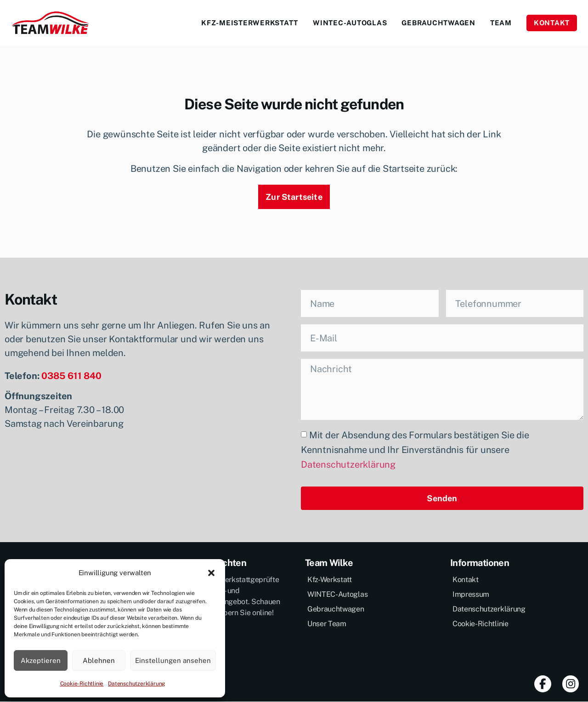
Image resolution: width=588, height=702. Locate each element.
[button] (211, 573)
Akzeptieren (41, 660)
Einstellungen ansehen (173, 660)
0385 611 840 (71, 376)
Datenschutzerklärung (136, 684)
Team (501, 23)
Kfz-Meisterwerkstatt (250, 23)
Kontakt (552, 23)
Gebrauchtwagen (438, 23)
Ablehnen (99, 660)
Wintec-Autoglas (350, 23)
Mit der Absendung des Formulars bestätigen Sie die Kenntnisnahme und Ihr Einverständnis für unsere (415, 450)
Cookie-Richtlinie (82, 684)
